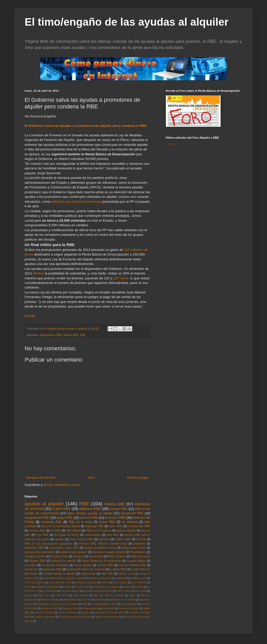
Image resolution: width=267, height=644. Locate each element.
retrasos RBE (37, 530)
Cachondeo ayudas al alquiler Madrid (64, 578)
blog (85, 604)
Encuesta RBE (59, 556)
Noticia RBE (71, 335)
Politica (29, 595)
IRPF (27, 587)
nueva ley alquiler (129, 608)
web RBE (107, 574)
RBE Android (80, 595)
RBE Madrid (73, 530)
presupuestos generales (40, 552)
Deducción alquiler (86, 582)
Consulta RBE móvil (60, 582)
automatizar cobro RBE (64, 548)
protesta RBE (118, 569)
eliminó (38, 273)
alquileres (139, 544)
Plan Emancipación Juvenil (132, 591)
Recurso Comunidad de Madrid (61, 526)
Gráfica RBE (123, 539)
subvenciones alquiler (74, 552)
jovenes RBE (89, 518)
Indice (67, 587)
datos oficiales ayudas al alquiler (90, 513)
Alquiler (59, 539)
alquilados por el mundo (122, 600)
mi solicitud (130, 522)
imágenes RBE (50, 608)
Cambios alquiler (35, 556)
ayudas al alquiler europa (100, 548)
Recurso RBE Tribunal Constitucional (103, 544)
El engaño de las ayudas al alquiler (66, 329)
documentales (129, 604)
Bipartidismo (138, 552)
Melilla (140, 587)
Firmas (105, 582)
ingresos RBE (70, 608)
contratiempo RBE (139, 526)
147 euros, (121, 278)
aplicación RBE (34, 548)
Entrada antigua (138, 478)
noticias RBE (105, 565)
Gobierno (104, 539)
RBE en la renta (80, 522)
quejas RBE (64, 518)
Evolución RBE (115, 518)
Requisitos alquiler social (77, 600)
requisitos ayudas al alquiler (75, 617)
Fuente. (31, 316)
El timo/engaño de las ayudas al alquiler (127, 22)
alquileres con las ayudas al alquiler (58, 604)
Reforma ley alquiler (64, 561)
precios (86, 612)
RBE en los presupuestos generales (48, 544)
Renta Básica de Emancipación (101, 561)
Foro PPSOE (139, 582)
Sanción (100, 600)
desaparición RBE (51, 335)
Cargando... (174, 144)
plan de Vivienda (44, 612)
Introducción (82, 587)
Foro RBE (42, 535)
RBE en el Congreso (99, 530)
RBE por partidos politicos (108, 595)
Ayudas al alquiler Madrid (109, 552)
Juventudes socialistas (106, 587)
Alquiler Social (126, 574)
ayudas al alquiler (44, 504)
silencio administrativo (107, 617)
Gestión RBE (119, 509)
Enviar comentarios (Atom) (62, 485)
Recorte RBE (37, 561)
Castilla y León (138, 578)
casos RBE (116, 526)
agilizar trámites (126, 530)
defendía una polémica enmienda (76, 202)
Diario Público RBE (81, 539)
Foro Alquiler (120, 582)
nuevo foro (31, 569)
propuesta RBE (52, 569)
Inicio (91, 478)
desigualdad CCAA (134, 548)
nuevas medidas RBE (132, 565)
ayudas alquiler (136, 561)
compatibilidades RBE (104, 604)
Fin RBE (56, 530)
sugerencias (88, 574)
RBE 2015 (61, 595)
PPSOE (141, 539)
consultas (30, 565)
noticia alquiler (83, 565)
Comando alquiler (34, 582)
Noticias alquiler (70, 591)
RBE (83, 335)
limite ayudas (90, 608)
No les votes (50, 591)
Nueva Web (96, 556)
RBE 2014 (44, 595)
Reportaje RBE (94, 526)
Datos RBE (62, 509)
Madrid (127, 587)
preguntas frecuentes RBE (110, 612)
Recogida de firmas (67, 535)
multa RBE (108, 608)
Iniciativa (78, 556)
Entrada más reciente (40, 478)
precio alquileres (68, 612)
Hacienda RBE (51, 522)
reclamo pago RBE (45, 617)
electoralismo (93, 535)
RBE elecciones (140, 556)
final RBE (113, 535)
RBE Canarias (117, 556)
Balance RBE (90, 509)
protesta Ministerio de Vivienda (86, 569)
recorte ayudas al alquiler (59, 574)
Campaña (120, 578)
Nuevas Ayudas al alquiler (98, 591)
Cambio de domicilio (100, 578)
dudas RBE (107, 522)
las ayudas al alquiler (55, 565)
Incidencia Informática (47, 587)
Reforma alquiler (50, 600)
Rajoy (132, 595)
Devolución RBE (132, 513)
